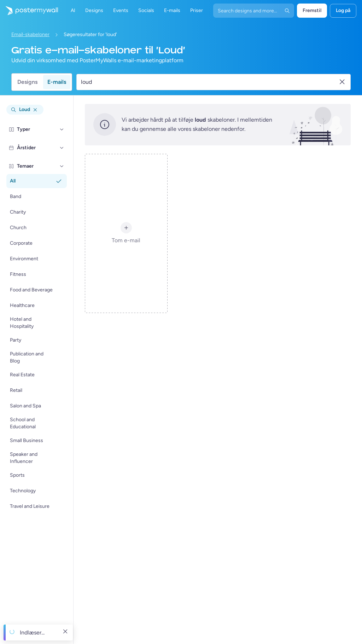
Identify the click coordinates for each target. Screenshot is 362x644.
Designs (27, 82)
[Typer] (62, 129)
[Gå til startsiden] (29, 11)
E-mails (57, 82)
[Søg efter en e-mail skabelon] (209, 82)
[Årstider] (62, 148)
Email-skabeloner (30, 34)
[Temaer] (62, 166)
